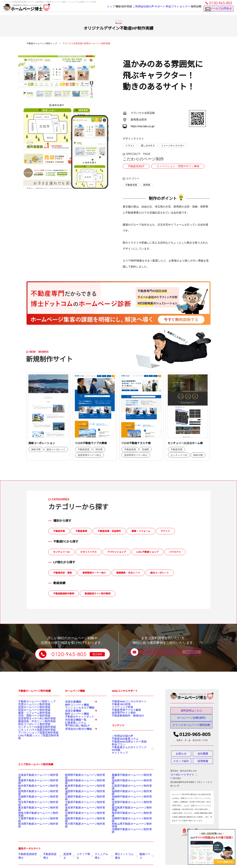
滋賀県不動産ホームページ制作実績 (81, 799)
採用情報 (203, 764)
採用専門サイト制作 (121, 718)
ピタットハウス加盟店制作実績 (32, 743)
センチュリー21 (62, 552)
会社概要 (203, 756)
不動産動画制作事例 (64, 594)
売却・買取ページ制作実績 (30, 722)
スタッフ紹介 (181, 764)
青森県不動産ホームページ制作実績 (34, 790)
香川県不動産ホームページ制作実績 (81, 824)
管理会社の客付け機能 (83, 756)
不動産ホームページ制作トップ (32, 701)
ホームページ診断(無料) (191, 719)
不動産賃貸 (81, 531)
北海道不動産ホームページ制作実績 (34, 786)
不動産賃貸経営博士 (29, 852)
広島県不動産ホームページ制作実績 (128, 794)
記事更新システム (73, 744)
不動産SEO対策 (119, 705)
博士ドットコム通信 (117, 852)
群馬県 (147, 185)
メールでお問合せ (219, 10)
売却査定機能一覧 (83, 738)
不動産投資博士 (49, 852)
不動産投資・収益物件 (109, 531)
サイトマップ (118, 763)
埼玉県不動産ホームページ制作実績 (34, 807)
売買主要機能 (83, 703)
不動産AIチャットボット (76, 730)
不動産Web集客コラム (122, 746)
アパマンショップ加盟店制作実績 (33, 747)
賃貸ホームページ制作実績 (30, 709)
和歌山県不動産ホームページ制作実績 (129, 824)
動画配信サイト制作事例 (98, 594)
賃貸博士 (65, 852)
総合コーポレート (160, 573)
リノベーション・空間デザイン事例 (173, 166)
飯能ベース (136, 852)
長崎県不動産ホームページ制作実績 (128, 803)
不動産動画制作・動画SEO (124, 722)
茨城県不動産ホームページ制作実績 (34, 803)
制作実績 (117, 9)
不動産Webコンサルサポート (125, 701)
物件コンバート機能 (74, 708)
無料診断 (195, 9)
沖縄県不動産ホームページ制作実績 (128, 828)
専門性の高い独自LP (74, 748)
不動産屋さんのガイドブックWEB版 (130, 758)
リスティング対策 (120, 709)
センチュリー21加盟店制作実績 (32, 739)
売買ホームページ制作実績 (30, 705)
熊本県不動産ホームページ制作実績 (128, 815)
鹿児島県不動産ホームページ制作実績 (129, 811)
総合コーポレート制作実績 (30, 734)
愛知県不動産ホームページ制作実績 (81, 790)
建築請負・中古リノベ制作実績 (32, 730)
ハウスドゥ (175, 552)
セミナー (182, 9)
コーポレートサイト (181, 778)
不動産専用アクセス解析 (123, 714)
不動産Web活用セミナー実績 (125, 750)
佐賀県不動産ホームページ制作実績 (128, 807)
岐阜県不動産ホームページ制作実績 (81, 794)
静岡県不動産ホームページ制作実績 (81, 786)
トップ (96, 9)
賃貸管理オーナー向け (94, 573)
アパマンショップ (117, 552)
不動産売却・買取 (63, 573)
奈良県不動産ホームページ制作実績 (81, 811)
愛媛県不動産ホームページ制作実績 (128, 786)
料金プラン (167, 9)
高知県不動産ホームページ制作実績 (128, 790)
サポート (153, 9)
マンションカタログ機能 (76, 713)
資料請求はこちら (191, 711)
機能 (106, 9)
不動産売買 (131, 185)
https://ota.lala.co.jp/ (143, 126)
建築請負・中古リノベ (128, 573)
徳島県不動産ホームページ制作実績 (81, 819)
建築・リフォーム (141, 531)
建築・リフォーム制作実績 (30, 718)
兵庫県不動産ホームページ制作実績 (81, 815)
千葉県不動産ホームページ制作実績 (34, 819)
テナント (165, 531)
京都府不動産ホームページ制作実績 (81, 803)
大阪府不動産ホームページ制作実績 (81, 807)
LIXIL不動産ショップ (147, 552)
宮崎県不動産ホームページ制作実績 (128, 819)
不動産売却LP (135, 166)
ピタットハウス (89, 552)
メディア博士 (79, 852)
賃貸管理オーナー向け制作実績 (32, 726)
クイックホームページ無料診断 (191, 728)
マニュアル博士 (97, 852)
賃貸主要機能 (83, 720)
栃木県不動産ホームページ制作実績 (34, 794)
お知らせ (181, 756)
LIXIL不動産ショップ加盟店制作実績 (35, 751)
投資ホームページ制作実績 (30, 714)
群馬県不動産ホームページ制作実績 (34, 799)
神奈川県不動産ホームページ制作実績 (35, 815)
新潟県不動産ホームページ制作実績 (34, 824)
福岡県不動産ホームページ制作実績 (128, 799)
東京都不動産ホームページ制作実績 (34, 811)
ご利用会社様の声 (135, 9)
